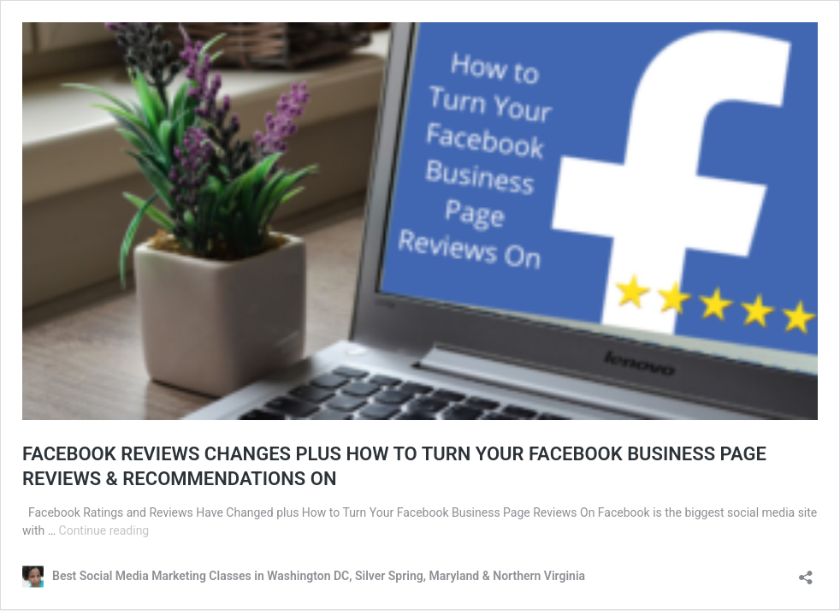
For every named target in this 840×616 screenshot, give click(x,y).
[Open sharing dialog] (806, 572)
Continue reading (104, 530)
